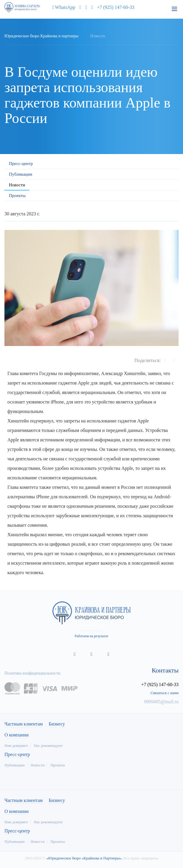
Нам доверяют (16, 746)
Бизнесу (57, 724)
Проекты (17, 196)
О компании (17, 735)
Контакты (165, 670)
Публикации (21, 174)
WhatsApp (62, 7)
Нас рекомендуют (48, 746)
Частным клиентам (24, 724)
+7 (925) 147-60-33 (116, 7)
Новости (17, 185)
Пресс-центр (21, 164)
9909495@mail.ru (162, 702)
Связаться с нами (164, 693)
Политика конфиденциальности (32, 673)
